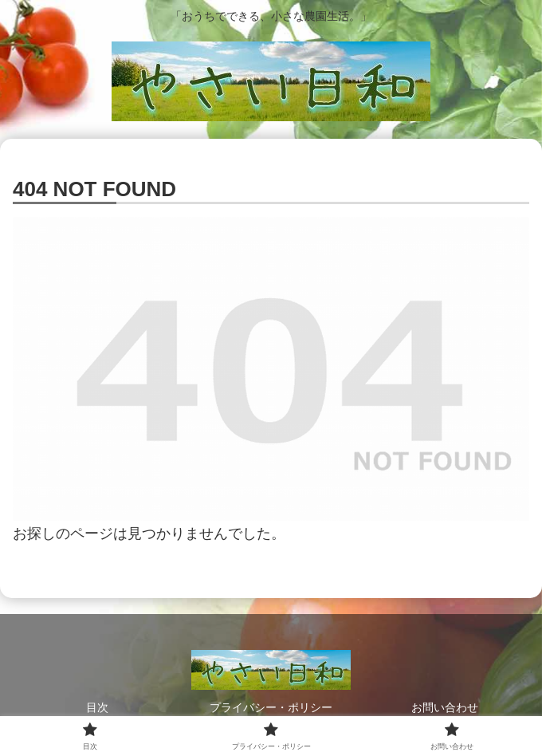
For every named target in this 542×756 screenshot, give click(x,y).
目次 (97, 707)
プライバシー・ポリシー (271, 707)
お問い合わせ (445, 707)
